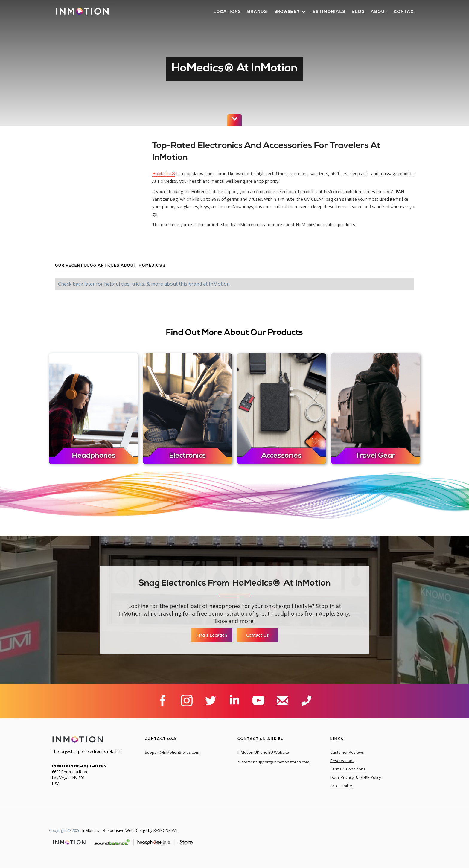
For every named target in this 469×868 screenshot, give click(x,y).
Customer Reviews (347, 752)
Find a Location (212, 635)
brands (257, 12)
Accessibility (341, 786)
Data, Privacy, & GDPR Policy (356, 777)
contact (405, 12)
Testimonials (328, 12)
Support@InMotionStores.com (172, 752)
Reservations (342, 761)
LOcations (227, 12)
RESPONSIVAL (166, 830)
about (379, 12)
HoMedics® (164, 174)
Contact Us (258, 635)
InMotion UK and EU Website (263, 752)
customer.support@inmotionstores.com (273, 762)
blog (358, 12)
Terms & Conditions (348, 769)
